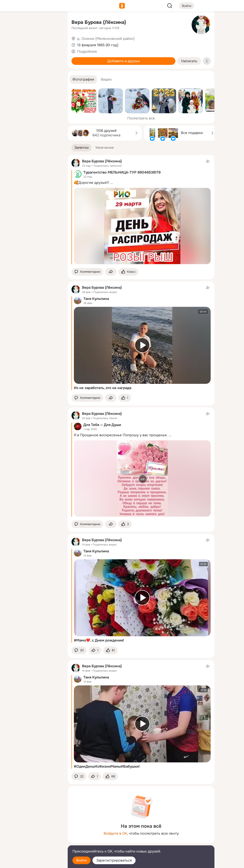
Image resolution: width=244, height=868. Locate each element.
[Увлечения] (32, 23)
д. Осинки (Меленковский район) (106, 39)
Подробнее (87, 51)
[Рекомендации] (32, 86)
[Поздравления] (32, 65)
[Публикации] (11, 44)
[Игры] (53, 65)
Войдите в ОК (115, 833)
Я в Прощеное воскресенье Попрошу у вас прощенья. (121, 435)
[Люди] (32, 44)
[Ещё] (32, 831)
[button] (83, 80)
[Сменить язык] (32, 841)
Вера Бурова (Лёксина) (99, 22)
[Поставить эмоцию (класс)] (128, 272)
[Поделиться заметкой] (111, 272)
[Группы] (53, 23)
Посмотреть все (141, 118)
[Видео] (53, 44)
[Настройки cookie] (32, 862)
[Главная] (11, 23)
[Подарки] (11, 65)
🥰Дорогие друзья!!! (91, 183)
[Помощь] (11, 86)
